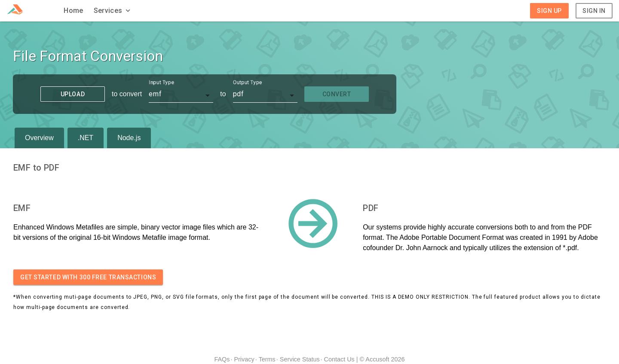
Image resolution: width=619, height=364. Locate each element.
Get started (88, 277)
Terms (267, 359)
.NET (86, 138)
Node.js (129, 138)
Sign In (594, 11)
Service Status (300, 359)
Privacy (244, 359)
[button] (113, 11)
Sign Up (549, 11)
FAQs (222, 359)
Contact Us (339, 359)
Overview (39, 138)
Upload (73, 94)
